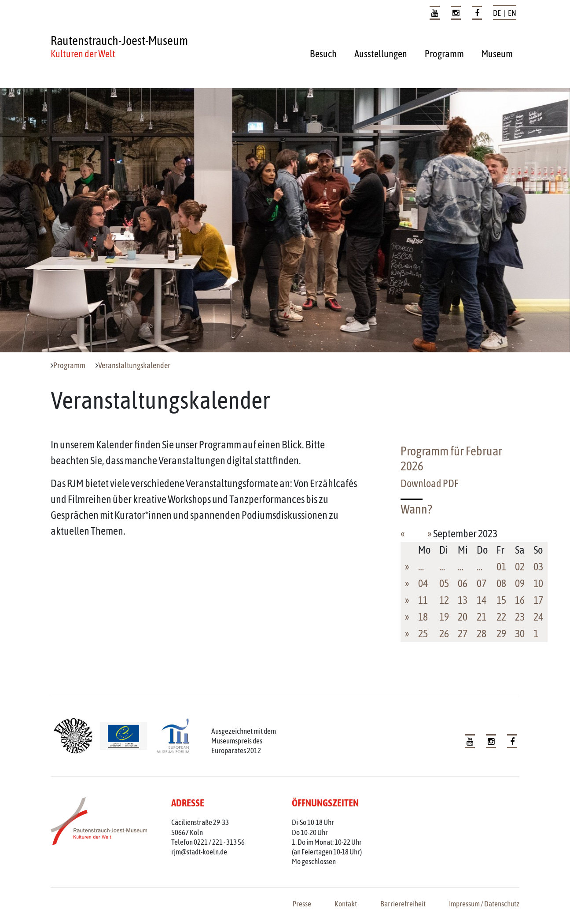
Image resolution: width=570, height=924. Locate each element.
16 (520, 600)
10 (538, 583)
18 (423, 617)
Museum (497, 54)
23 (520, 617)
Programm (444, 54)
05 (444, 583)
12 (444, 600)
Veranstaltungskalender (134, 366)
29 (501, 634)
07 (482, 583)
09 (520, 583)
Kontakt (346, 904)
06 (463, 583)
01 (501, 567)
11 (423, 600)
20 (463, 617)
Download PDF (430, 483)
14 (482, 600)
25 (423, 634)
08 (501, 583)
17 (538, 600)
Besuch (323, 54)
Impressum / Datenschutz (484, 904)
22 (501, 617)
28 (482, 634)
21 (482, 617)
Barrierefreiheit (403, 904)
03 (538, 567)
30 (520, 634)
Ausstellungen (381, 54)
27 (463, 634)
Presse (302, 904)
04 (423, 583)
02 (520, 567)
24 (538, 617)
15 (501, 600)
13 (463, 600)
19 (444, 617)
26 (444, 634)
